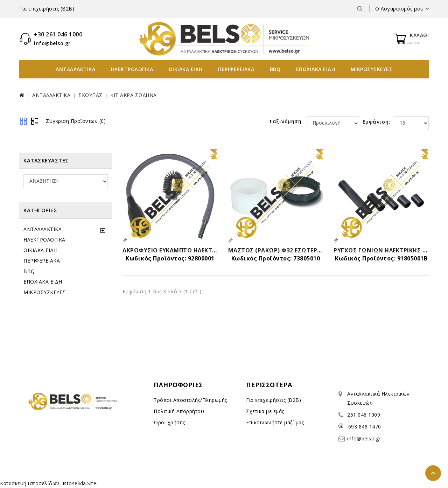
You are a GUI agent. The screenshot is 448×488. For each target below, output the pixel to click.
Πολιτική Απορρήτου (179, 411)
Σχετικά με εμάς (265, 411)
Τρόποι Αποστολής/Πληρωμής (190, 400)
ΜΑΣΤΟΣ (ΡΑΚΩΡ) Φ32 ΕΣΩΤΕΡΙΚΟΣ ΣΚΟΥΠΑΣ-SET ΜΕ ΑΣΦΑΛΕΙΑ (321, 250)
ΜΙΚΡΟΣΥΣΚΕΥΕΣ (372, 69)
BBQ (275, 69)
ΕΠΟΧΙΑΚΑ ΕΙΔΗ (316, 69)
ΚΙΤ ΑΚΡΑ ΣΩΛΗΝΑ (134, 95)
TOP (433, 473)
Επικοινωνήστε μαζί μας (275, 422)
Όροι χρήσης (169, 422)
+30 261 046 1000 (58, 34)
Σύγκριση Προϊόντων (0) (76, 121)
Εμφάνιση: (377, 122)
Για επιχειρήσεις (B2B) (47, 9)
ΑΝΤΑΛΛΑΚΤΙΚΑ (75, 69)
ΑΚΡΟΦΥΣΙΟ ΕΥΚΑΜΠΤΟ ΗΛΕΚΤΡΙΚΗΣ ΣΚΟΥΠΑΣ (191, 250)
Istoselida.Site (80, 483)
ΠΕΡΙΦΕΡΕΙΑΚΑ (236, 69)
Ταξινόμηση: (286, 121)
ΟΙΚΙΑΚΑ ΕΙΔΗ (186, 69)
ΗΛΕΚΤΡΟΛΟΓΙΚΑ (132, 69)
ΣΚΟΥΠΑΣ (90, 95)
